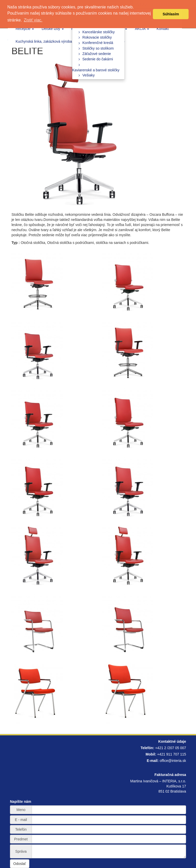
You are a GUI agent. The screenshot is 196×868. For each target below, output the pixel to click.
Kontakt (163, 29)
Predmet (21, 839)
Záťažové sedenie (97, 54)
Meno (21, 810)
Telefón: (147, 748)
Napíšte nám (21, 802)
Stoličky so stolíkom (98, 48)
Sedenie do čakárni (98, 59)
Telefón (21, 829)
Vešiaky (89, 75)
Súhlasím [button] (171, 14)
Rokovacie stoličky (97, 37)
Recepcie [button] (25, 29)
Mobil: (151, 754)
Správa (21, 851)
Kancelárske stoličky (99, 32)
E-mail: (153, 761)
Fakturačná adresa (170, 775)
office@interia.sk (173, 761)
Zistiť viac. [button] (33, 20)
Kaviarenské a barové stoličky (96, 70)
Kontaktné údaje (172, 741)
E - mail (21, 820)
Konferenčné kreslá (98, 43)
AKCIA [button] (142, 29)
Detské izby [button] (53, 29)
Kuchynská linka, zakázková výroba (44, 41)
